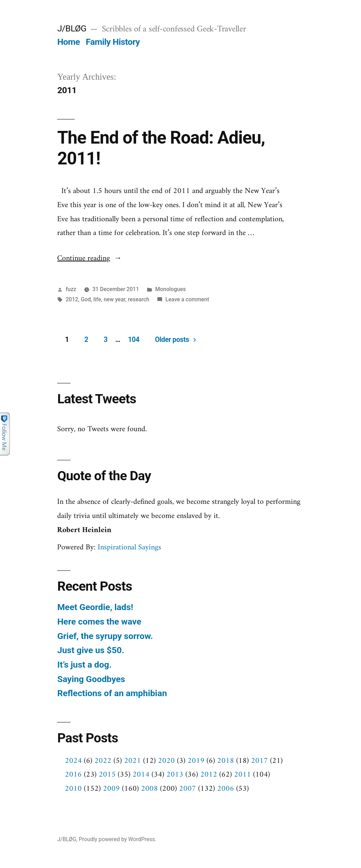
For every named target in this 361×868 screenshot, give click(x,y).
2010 (73, 789)
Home (68, 42)
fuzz (71, 289)
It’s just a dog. (84, 665)
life (97, 299)
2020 (166, 761)
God (86, 299)
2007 (188, 789)
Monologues (170, 289)
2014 (141, 775)
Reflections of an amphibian (112, 693)
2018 (226, 761)
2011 (243, 775)
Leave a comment (187, 299)
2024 (73, 761)
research (139, 299)
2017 (259, 761)
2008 (149, 789)
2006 (226, 789)
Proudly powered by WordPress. (117, 839)
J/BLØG (72, 28)
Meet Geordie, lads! (95, 607)
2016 (73, 775)
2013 (175, 775)
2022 (103, 761)
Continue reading (89, 258)
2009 (111, 789)
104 (134, 340)
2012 (72, 299)
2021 (133, 761)
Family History (113, 42)
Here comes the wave (99, 622)
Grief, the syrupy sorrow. (105, 636)
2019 (196, 761)
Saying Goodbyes (91, 679)
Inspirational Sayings (129, 547)
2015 (107, 775)
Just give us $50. (91, 650)
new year (114, 299)
